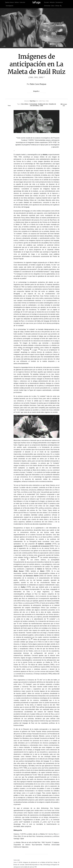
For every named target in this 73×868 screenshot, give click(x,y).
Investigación (10, 6)
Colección (22, 2)
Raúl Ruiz (33, 101)
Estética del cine (43, 104)
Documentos (59, 2)
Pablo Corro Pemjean (38, 84)
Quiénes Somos (10, 2)
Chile (41, 106)
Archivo (17, 2)
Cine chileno (25, 104)
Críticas (57, 6)
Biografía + (36, 91)
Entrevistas (47, 6)
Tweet (9, 106)
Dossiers (47, 2)
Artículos (52, 2)
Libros (53, 6)
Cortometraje (33, 104)
